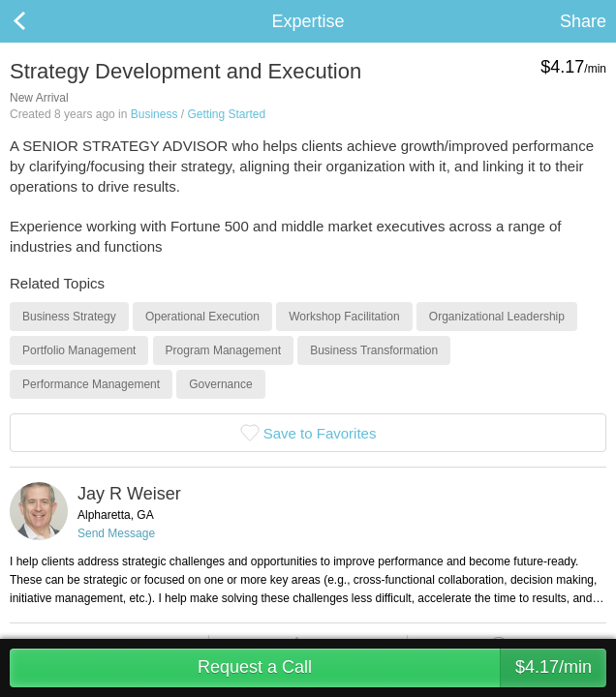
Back (39, 21)
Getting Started (226, 114)
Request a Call (402, 668)
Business (154, 114)
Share (583, 21)
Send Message (116, 533)
